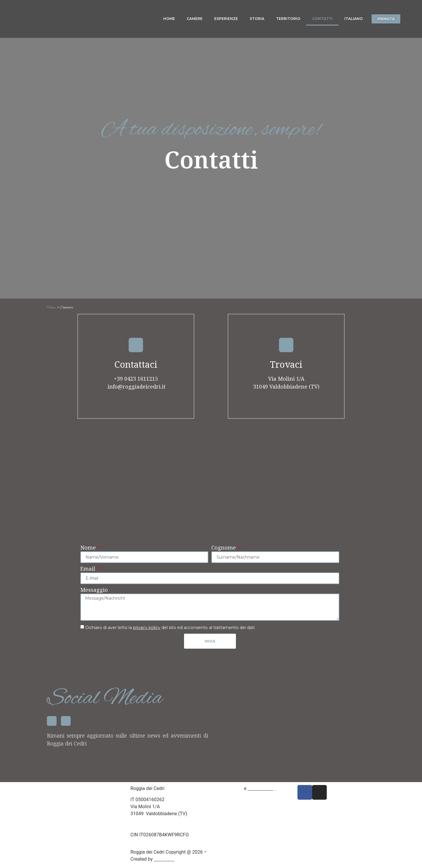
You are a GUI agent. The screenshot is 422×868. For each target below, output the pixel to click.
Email (89, 573)
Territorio (288, 19)
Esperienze (226, 19)
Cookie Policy (262, 791)
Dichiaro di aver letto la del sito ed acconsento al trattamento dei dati (170, 631)
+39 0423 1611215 (136, 382)
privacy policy (147, 631)
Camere (195, 19)
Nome (89, 551)
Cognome (224, 551)
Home (169, 19)
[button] (387, 19)
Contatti (322, 19)
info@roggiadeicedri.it (136, 390)
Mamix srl (164, 861)
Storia (257, 19)
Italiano (354, 19)
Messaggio (94, 594)
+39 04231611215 (149, 823)
